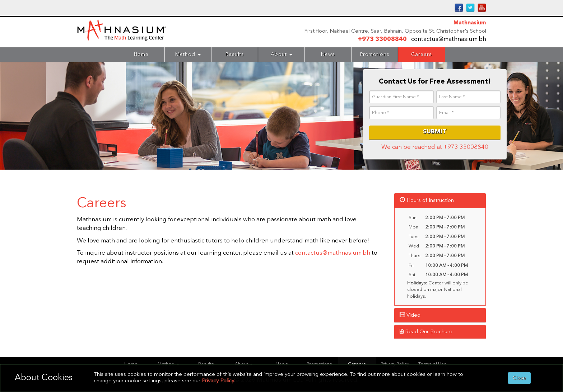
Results (235, 55)
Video (410, 315)
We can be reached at (435, 147)
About (281, 55)
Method (188, 55)
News (328, 55)
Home (141, 55)
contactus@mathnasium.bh (449, 39)
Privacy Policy (218, 381)
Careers (422, 55)
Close (519, 378)
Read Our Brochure (426, 332)
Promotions (375, 55)
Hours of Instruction (427, 201)
